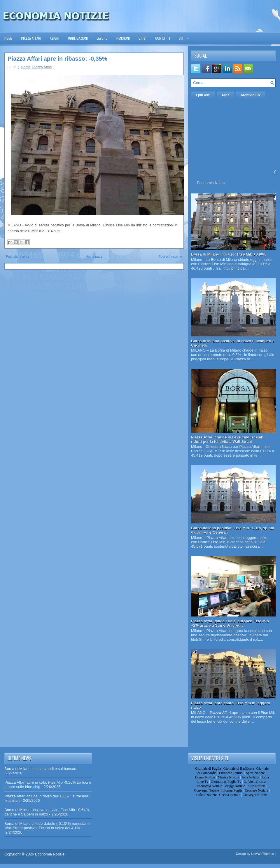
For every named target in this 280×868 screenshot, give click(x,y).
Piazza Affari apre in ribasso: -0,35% (57, 59)
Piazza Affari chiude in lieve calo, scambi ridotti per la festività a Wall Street (228, 439)
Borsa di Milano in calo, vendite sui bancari (40, 769)
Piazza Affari (31, 38)
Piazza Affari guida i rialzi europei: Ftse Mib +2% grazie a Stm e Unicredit (230, 623)
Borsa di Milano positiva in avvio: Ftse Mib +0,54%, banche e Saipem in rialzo (47, 812)
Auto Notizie (256, 786)
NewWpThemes (262, 854)
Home (8, 38)
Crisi (142, 38)
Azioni (55, 38)
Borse (26, 67)
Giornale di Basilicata (239, 769)
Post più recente (18, 256)
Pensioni (123, 38)
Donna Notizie (205, 777)
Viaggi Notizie (235, 786)
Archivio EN (250, 95)
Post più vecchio (170, 256)
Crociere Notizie (257, 790)
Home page (94, 256)
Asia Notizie (250, 777)
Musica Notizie (229, 777)
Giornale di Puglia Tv (226, 782)
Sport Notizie (255, 773)
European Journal (231, 773)
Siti (185, 36)
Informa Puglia (232, 790)
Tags (225, 95)
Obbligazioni (78, 38)
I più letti (203, 95)
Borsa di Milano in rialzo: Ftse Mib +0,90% (229, 254)
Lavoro (102, 38)
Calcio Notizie (206, 795)
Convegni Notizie (206, 790)
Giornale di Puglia (208, 769)
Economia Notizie (212, 183)
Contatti (163, 38)
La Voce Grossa (255, 782)
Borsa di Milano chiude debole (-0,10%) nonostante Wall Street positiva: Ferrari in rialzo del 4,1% (48, 826)
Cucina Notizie (230, 795)
